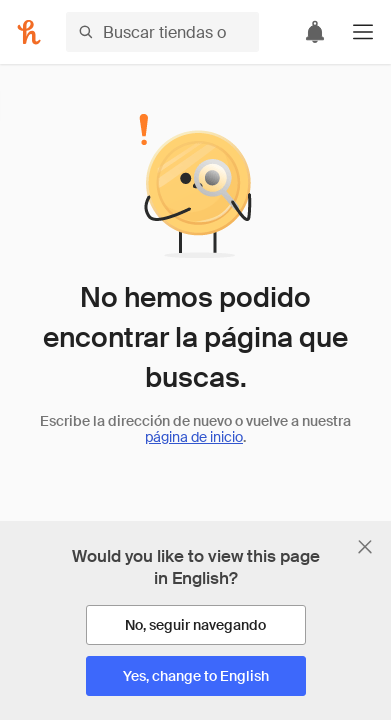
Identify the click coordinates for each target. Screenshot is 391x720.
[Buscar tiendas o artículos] (162, 32)
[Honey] (29, 32)
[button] (363, 32)
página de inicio (194, 437)
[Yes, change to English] (196, 676)
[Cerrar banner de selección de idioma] (365, 547)
